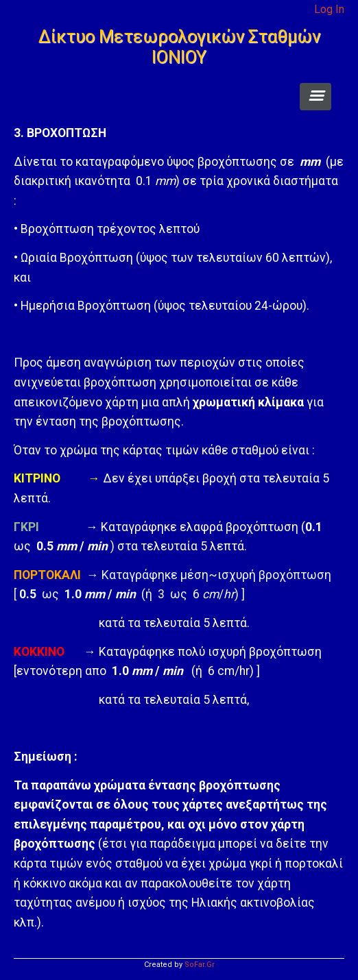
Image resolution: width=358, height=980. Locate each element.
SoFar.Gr (200, 965)
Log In (329, 9)
